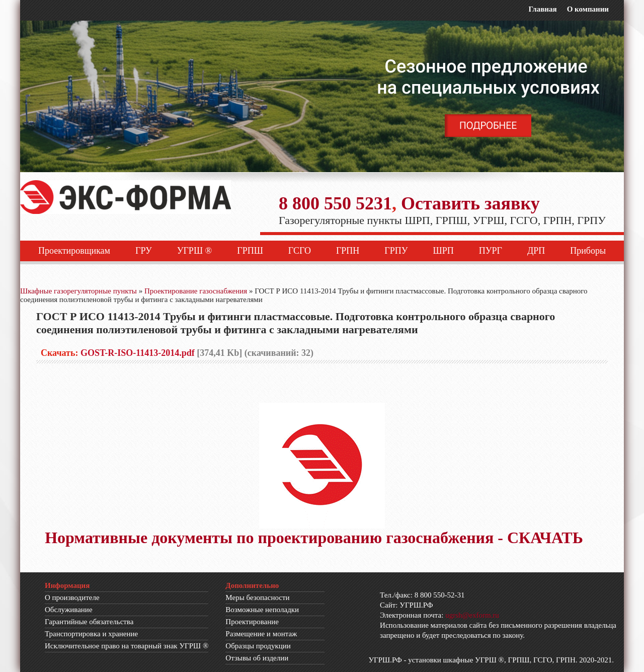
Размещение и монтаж (261, 634)
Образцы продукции (258, 646)
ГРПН (348, 251)
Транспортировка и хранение (91, 634)
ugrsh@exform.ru (472, 615)
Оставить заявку (470, 203)
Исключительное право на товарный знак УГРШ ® (127, 646)
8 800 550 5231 (335, 203)
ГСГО (300, 251)
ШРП (444, 251)
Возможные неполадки (262, 610)
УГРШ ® (195, 251)
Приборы (588, 251)
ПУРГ (491, 251)
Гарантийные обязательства (89, 622)
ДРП (536, 251)
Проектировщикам (74, 251)
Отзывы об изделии (257, 658)
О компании (588, 9)
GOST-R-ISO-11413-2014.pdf (138, 353)
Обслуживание (69, 610)
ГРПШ (250, 251)
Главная (542, 9)
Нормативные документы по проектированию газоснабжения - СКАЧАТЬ (314, 538)
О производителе (72, 598)
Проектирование (252, 622)
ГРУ (144, 251)
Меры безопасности (257, 598)
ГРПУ (396, 251)
